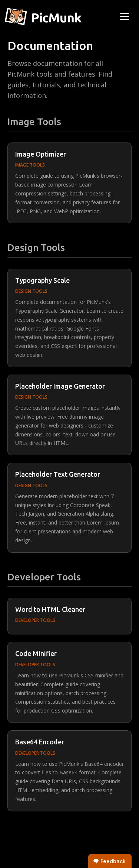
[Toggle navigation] (125, 17)
